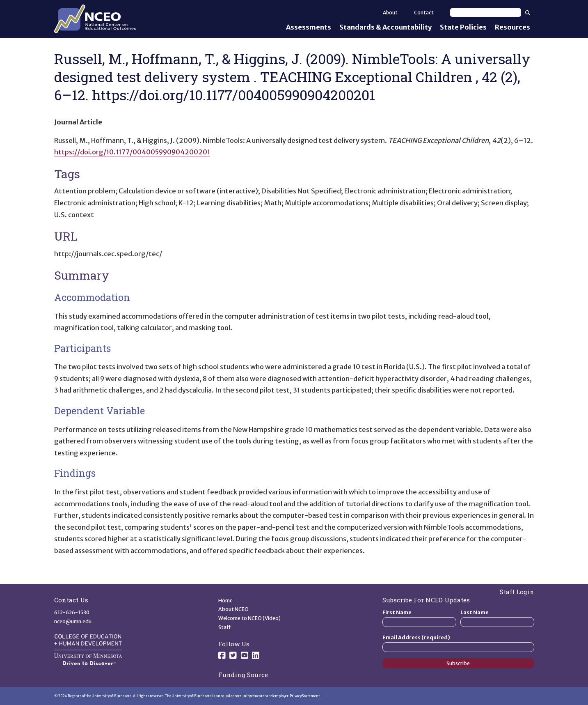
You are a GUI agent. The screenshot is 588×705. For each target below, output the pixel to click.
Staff (225, 627)
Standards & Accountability (386, 27)
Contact (424, 13)
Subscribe (458, 663)
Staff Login (517, 592)
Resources (512, 27)
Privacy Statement (305, 696)
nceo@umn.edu (73, 621)
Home (225, 601)
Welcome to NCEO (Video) (249, 618)
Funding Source (243, 675)
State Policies (463, 27)
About (390, 13)
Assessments (309, 27)
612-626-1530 (72, 612)
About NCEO (233, 609)
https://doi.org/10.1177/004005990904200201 (132, 152)
